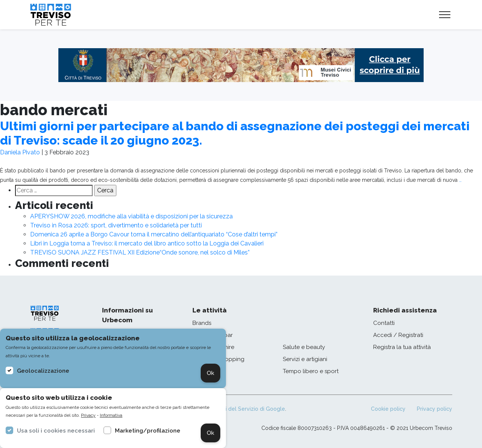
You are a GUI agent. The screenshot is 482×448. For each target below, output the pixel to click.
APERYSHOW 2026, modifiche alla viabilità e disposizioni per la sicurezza (131, 216)
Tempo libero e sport (311, 371)
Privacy (88, 415)
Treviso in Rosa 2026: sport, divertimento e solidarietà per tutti (116, 225)
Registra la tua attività (402, 347)
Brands (202, 323)
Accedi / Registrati (398, 335)
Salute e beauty (304, 347)
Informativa (111, 415)
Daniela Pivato (20, 152)
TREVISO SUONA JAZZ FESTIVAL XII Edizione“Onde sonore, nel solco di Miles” (140, 252)
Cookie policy (388, 409)
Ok (210, 373)
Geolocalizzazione (43, 371)
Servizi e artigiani (305, 359)
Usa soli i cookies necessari (56, 431)
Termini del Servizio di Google (247, 409)
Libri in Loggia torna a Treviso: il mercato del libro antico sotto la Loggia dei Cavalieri (147, 243)
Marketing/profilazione (148, 431)
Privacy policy (435, 409)
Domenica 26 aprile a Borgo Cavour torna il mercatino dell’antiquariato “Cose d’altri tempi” (154, 234)
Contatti (384, 323)
